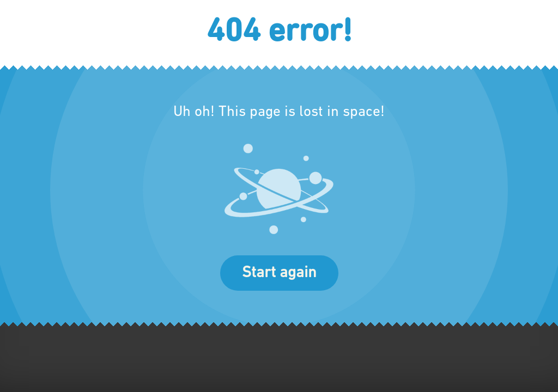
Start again (279, 273)
